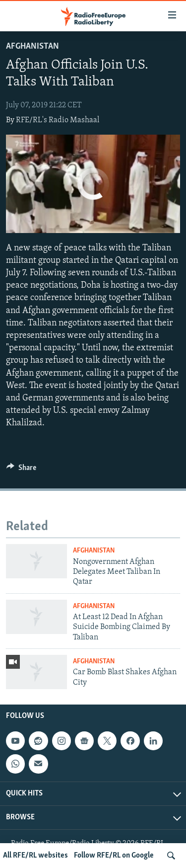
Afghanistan (32, 46)
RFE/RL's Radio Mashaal (58, 120)
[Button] (21, 470)
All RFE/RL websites (35, 856)
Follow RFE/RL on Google (114, 856)
